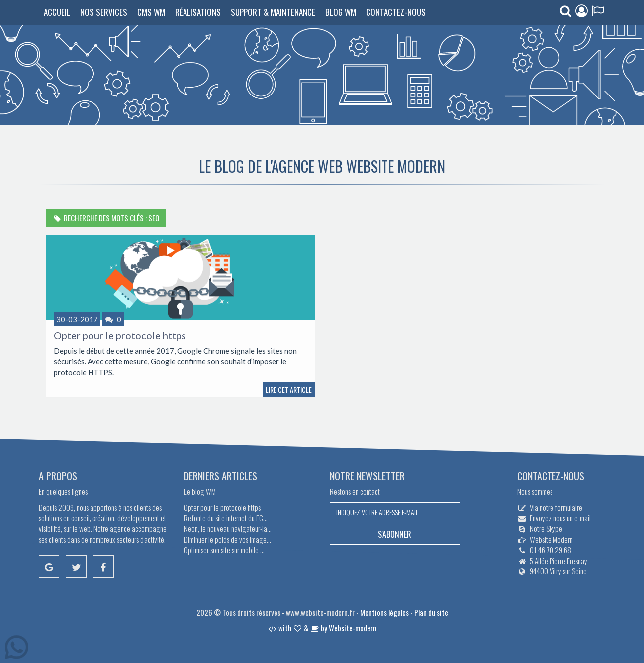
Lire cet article (289, 390)
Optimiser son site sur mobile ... (224, 550)
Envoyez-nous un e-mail (560, 518)
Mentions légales (384, 612)
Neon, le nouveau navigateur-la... (228, 528)
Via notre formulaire (556, 507)
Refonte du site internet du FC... (226, 518)
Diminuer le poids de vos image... (228, 539)
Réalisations (198, 12)
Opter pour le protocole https (120, 335)
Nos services (104, 12)
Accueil (57, 12)
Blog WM (341, 12)
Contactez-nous (396, 12)
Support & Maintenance (273, 12)
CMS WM (151, 12)
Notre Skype (546, 528)
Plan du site (431, 612)
